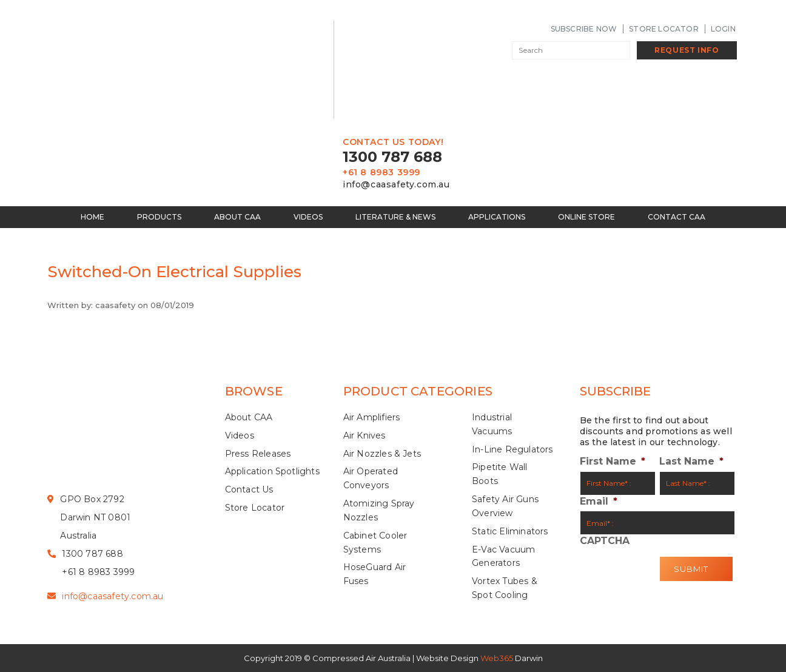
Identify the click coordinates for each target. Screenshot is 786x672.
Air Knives (364, 435)
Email (599, 502)
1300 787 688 (392, 157)
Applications (497, 217)
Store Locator (664, 29)
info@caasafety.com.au (396, 184)
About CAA (237, 217)
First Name (613, 462)
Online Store (586, 217)
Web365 (497, 658)
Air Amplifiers (372, 417)
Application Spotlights (272, 471)
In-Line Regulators (512, 449)
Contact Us (249, 489)
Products (159, 217)
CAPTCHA (605, 541)
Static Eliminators (510, 531)
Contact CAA (677, 217)
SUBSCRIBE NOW (584, 29)
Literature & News (395, 217)
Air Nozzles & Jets (382, 454)
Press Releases (258, 454)
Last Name (691, 462)
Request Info (687, 50)
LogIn (723, 29)
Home (92, 217)
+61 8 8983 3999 (381, 172)
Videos (308, 217)
